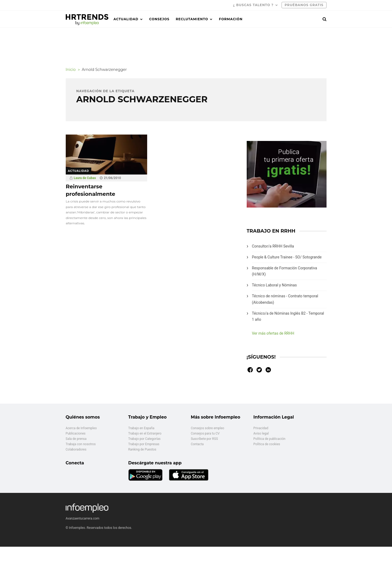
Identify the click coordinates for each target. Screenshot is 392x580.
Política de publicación (269, 439)
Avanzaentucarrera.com (83, 518)
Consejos (159, 19)
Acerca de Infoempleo (81, 428)
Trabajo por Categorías (145, 439)
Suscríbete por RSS (204, 439)
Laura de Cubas (85, 178)
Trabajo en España (141, 428)
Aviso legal (261, 433)
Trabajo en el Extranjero (145, 433)
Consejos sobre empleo (208, 428)
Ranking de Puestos (142, 449)
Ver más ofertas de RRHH (273, 333)
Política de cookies (267, 444)
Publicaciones (76, 433)
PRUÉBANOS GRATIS (304, 5)
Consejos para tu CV (205, 433)
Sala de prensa (76, 439)
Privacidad (261, 428)
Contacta (197, 444)
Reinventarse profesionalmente (90, 190)
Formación (231, 19)
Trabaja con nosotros (81, 444)
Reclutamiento (192, 19)
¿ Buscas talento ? (253, 5)
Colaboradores (76, 449)
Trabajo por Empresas (144, 444)
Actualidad (126, 19)
